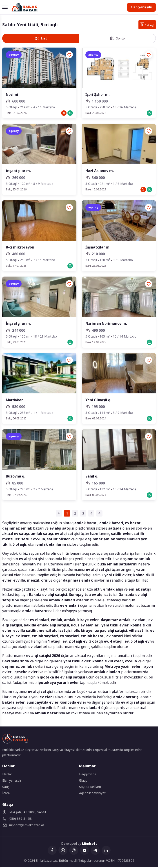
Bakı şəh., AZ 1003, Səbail (24, 813)
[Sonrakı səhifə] (99, 514)
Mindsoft (89, 844)
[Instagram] (74, 851)
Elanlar (7, 775)
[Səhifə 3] (83, 514)
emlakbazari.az (23, 826)
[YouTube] (85, 851)
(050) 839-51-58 (17, 819)
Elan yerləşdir (141, 7)
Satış (6, 787)
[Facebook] (52, 851)
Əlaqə (83, 781)
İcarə (6, 794)
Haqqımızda (88, 775)
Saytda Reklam (90, 787)
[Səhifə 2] (75, 514)
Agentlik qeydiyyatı (93, 794)
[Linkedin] (106, 851)
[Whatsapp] (63, 851)
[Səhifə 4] (91, 514)
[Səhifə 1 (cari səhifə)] (67, 514)
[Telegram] (95, 851)
